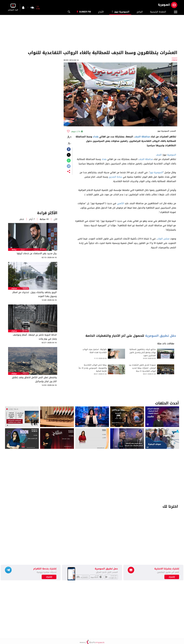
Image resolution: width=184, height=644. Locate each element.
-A (69, 143)
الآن (55, 219)
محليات (14, 288)
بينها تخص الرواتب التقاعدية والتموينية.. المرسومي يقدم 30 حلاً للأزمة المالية (93, 368)
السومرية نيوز (120, 12)
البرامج (140, 12)
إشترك (49, 577)
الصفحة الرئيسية (158, 12)
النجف (159, 155)
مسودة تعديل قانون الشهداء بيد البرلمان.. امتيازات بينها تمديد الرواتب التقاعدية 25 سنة (142, 368)
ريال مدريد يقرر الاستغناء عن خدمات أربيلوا (37, 253)
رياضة (14, 250)
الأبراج (101, 12)
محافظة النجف (142, 137)
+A (69, 137)
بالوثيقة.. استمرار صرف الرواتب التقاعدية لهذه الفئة (95, 351)
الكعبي (121, 203)
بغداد (96, 137)
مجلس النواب (163, 239)
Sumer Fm (85, 12)
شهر (22, 219)
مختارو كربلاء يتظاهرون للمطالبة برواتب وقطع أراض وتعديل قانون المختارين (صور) (143, 352)
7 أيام (32, 219)
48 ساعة (44, 219)
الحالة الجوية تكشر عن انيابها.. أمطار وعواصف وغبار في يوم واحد (35, 337)
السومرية (172, 155)
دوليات (14, 374)
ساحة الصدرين (115, 177)
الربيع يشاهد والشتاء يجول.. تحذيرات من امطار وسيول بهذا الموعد (35, 294)
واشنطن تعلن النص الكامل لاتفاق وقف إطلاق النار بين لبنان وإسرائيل (34, 379)
